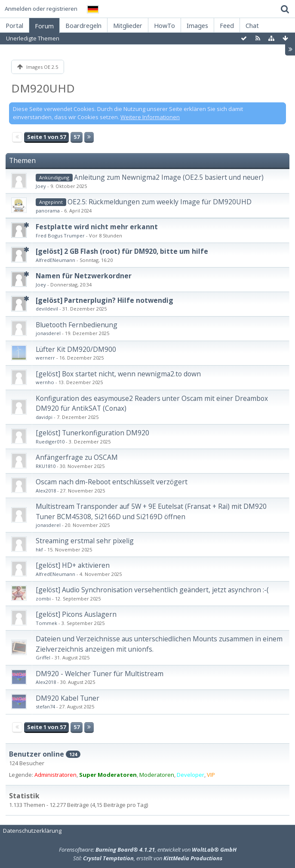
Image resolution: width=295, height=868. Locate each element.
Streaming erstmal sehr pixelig (85, 541)
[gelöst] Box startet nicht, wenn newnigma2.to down (118, 374)
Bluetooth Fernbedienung (77, 325)
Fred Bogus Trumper (60, 235)
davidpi (44, 417)
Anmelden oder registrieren (41, 9)
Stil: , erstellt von (148, 858)
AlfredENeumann (55, 260)
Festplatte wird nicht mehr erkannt (97, 227)
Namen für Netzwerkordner (84, 276)
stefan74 (45, 706)
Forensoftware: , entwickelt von (148, 850)
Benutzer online (37, 754)
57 (77, 137)
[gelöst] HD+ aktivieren (73, 565)
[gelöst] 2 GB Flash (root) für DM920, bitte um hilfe (122, 251)
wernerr (45, 358)
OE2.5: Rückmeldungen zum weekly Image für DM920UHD (160, 202)
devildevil (47, 309)
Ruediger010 (50, 442)
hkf (39, 549)
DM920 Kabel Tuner (68, 698)
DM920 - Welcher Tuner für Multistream (100, 674)
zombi (43, 599)
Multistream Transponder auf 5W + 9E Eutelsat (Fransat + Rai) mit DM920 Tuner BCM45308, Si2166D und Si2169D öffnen (151, 511)
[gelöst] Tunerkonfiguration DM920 (92, 433)
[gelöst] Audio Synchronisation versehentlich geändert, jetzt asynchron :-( (152, 590)
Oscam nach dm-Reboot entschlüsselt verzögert (112, 482)
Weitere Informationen (150, 117)
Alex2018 (46, 491)
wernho (45, 382)
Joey (41, 186)
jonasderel (48, 333)
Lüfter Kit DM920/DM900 (76, 349)
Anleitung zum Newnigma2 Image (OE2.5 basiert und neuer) (169, 177)
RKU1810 (46, 466)
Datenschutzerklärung (32, 831)
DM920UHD (43, 88)
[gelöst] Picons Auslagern (76, 614)
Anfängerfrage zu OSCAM (77, 457)
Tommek (46, 623)
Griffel (43, 657)
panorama (48, 211)
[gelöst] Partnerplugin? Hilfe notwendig (104, 300)
